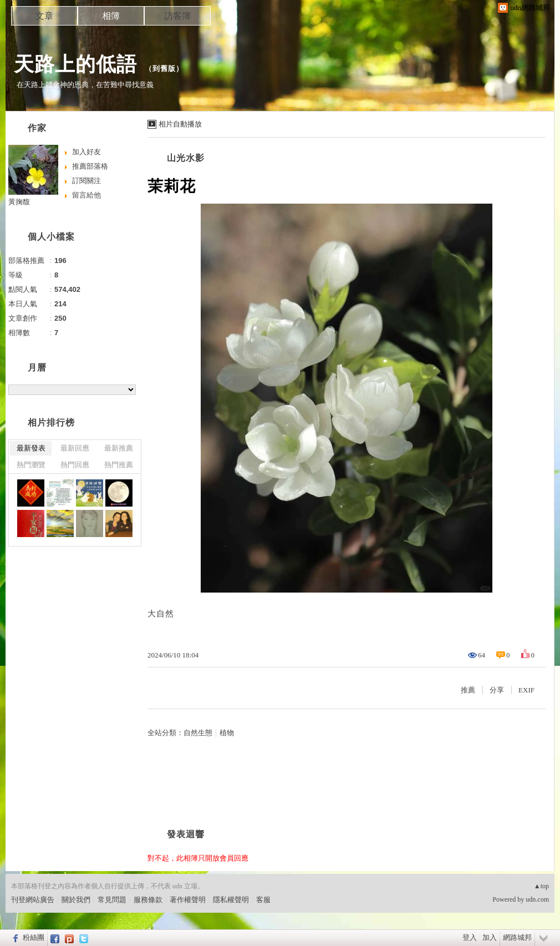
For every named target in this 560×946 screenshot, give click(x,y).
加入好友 (86, 152)
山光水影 (186, 158)
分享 (497, 690)
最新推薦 (119, 448)
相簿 (111, 16)
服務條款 (148, 900)
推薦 (468, 690)
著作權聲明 (188, 900)
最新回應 (75, 448)
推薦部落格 (90, 166)
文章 (44, 16)
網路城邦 (517, 937)
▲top (541, 886)
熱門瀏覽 (31, 465)
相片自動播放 (180, 124)
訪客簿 (177, 16)
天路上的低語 (75, 64)
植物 (227, 733)
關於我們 (76, 900)
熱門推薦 (119, 465)
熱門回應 (75, 465)
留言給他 (86, 195)
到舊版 (164, 69)
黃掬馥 (19, 202)
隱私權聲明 (231, 900)
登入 (470, 937)
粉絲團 (34, 937)
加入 (490, 937)
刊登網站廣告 (33, 900)
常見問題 (112, 900)
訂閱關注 (86, 181)
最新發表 (31, 448)
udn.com (537, 899)
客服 (263, 900)
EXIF (526, 690)
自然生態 (198, 733)
